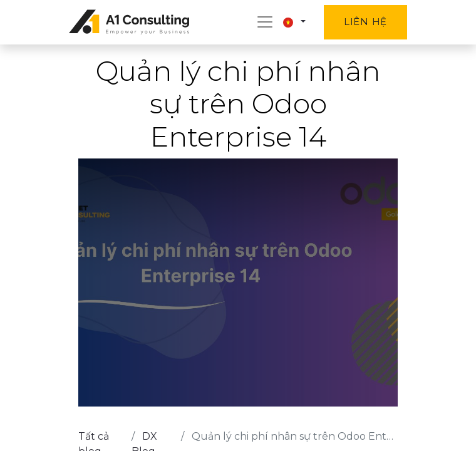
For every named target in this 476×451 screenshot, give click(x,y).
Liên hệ (365, 22)
